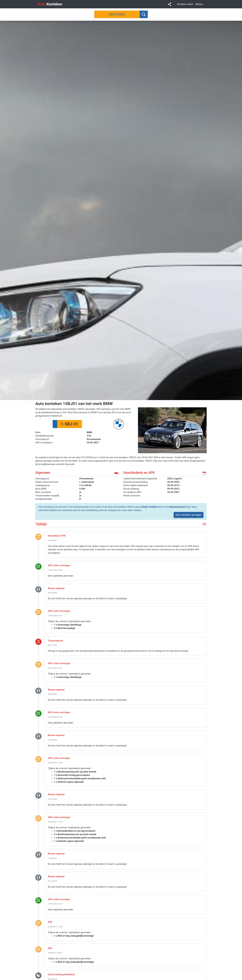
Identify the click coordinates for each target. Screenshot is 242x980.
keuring (38, 566)
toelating (38, 975)
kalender (204, 473)
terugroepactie (38, 642)
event (38, 537)
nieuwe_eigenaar (38, 589)
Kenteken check (185, 4)
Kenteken (50, 4)
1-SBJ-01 (70, 424)
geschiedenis (204, 524)
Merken (199, 4)
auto (116, 473)
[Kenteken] (117, 14)
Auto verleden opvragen (189, 515)
